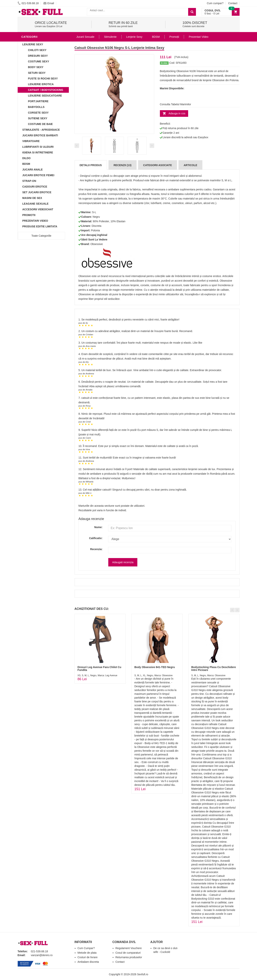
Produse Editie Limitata (40, 226)
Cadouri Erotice (35, 187)
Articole (190, 165)
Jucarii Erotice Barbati (40, 135)
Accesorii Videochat (38, 209)
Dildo (27, 158)
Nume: (98, 527)
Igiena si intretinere (38, 152)
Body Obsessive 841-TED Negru (155, 667)
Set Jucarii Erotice (37, 192)
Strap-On (29, 181)
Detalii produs (91, 165)
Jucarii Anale (33, 170)
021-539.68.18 (28, 3)
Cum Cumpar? (86, 948)
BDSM (26, 164)
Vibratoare (31, 141)
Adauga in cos (177, 113)
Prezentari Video (35, 221)
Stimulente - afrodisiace (41, 130)
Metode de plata (87, 953)
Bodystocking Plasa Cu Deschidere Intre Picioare (214, 669)
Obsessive (97, 244)
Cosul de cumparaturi (128, 953)
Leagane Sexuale (35, 204)
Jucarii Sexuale (85, 37)
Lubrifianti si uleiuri (38, 147)
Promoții (174, 37)
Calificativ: (96, 538)
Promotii (29, 215)
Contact (233, 3)
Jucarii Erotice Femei (38, 175)
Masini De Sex (32, 198)
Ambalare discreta (88, 962)
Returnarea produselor (129, 957)
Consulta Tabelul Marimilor (176, 104)
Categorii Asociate (158, 165)
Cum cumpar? (215, 3)
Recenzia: (96, 549)
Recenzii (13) (123, 165)
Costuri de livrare (88, 957)
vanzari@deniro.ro (42, 955)
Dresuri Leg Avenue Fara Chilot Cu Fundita (99, 669)
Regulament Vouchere (129, 948)
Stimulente (110, 37)
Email (49, 3)
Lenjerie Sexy (33, 44)
